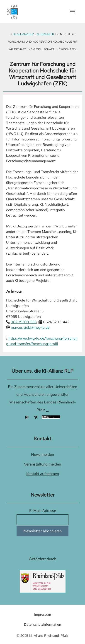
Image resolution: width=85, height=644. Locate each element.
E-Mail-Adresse (43, 511)
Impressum (43, 615)
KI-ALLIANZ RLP (24, 34)
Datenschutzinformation (42, 625)
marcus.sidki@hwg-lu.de (30, 327)
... (47, 410)
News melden (42, 454)
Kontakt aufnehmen (43, 474)
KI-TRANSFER (45, 34)
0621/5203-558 (24, 322)
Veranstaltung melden (42, 464)
